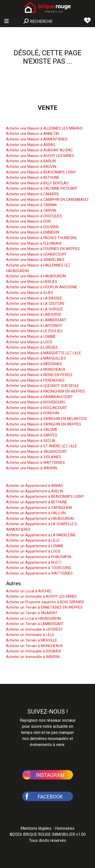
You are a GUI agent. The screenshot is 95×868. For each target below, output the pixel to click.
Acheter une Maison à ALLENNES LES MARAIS (44, 128)
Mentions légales (36, 828)
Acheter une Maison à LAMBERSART (36, 320)
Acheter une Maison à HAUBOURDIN (36, 276)
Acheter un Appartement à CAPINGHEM (39, 508)
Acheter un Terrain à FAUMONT (32, 613)
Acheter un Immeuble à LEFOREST (34, 630)
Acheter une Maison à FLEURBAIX (34, 244)
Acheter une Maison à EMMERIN (33, 232)
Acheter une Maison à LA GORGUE (34, 309)
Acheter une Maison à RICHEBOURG (36, 402)
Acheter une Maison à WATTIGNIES (35, 463)
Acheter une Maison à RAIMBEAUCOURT (39, 397)
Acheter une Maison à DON (28, 222)
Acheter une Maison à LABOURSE (34, 315)
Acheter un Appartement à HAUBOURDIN (40, 519)
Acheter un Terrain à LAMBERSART (35, 624)
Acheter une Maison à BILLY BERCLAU (37, 183)
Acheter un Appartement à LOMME (35, 546)
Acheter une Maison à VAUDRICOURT (37, 452)
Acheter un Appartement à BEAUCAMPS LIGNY (45, 497)
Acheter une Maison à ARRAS (31, 145)
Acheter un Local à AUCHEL (29, 591)
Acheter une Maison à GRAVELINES (35, 260)
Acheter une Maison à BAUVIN (31, 167)
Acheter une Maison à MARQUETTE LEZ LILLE (44, 353)
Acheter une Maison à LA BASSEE (34, 298)
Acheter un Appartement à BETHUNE (37, 502)
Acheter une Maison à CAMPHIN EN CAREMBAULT (48, 200)
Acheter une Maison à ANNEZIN (32, 134)
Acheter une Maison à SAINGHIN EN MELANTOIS (46, 419)
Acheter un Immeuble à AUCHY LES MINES (41, 597)
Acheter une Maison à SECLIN (31, 441)
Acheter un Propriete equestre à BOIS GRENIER (45, 602)
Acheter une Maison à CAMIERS (32, 194)
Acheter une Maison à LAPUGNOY (34, 326)
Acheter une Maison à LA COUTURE (35, 304)
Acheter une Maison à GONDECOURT (36, 254)
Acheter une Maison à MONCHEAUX (36, 370)
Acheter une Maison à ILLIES (30, 293)
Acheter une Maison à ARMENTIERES (37, 139)
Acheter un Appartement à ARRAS (35, 486)
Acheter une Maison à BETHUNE (33, 178)
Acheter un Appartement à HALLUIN (36, 513)
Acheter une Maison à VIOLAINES (34, 457)
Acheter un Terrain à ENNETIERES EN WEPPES (44, 607)
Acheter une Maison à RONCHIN (33, 413)
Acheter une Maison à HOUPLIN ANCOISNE (42, 287)
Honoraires (65, 828)
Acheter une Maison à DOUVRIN (32, 227)
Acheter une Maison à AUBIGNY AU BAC (39, 150)
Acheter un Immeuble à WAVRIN (33, 657)
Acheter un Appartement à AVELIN (35, 491)
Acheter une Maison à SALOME (32, 430)
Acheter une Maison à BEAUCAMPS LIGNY (41, 172)
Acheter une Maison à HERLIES (32, 282)
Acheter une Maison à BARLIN (31, 161)
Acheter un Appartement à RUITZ (34, 563)
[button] (48, 774)
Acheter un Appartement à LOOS (33, 551)
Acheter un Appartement (33, 478)
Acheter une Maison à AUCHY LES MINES (40, 156)
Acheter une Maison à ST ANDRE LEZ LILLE (42, 446)
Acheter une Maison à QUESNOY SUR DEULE (43, 386)
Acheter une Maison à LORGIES (32, 348)
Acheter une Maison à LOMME (31, 337)
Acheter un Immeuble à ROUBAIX (34, 651)
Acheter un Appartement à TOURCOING (39, 568)
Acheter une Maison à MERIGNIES (34, 364)
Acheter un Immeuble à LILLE (30, 635)
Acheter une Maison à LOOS (29, 342)
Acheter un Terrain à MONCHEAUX (34, 646)
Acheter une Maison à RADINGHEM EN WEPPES (45, 391)
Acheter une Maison (28, 121)
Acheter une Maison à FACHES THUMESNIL (42, 238)
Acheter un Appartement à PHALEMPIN (39, 557)
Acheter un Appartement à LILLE (33, 541)
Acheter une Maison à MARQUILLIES (36, 358)
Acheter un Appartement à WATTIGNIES (39, 573)
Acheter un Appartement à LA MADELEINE (41, 535)
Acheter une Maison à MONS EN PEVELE (39, 375)
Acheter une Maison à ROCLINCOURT (37, 408)
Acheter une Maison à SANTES (32, 435)
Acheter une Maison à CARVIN (31, 211)
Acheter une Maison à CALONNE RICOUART (42, 189)
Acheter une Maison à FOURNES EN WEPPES (43, 249)
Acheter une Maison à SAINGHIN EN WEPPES (44, 424)
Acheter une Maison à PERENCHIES (35, 380)
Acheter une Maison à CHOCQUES (34, 216)
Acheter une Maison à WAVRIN (32, 468)
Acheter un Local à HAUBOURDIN (33, 619)
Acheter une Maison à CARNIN (31, 205)
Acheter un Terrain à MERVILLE (32, 640)
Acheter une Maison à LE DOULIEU (34, 331)
